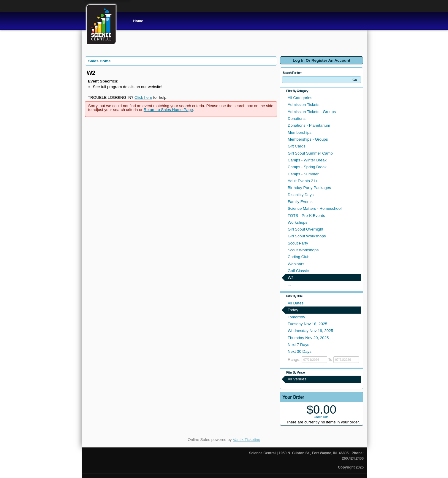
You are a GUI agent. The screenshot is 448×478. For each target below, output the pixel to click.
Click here (143, 97)
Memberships (300, 132)
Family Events (300, 202)
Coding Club (299, 257)
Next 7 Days (299, 345)
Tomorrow (296, 317)
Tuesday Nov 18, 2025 (308, 324)
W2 (291, 278)
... (289, 285)
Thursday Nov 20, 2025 (308, 338)
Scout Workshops (303, 250)
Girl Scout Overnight (305, 229)
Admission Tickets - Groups (312, 112)
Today (293, 310)
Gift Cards (297, 146)
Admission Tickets (304, 105)
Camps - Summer (303, 174)
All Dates (296, 303)
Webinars (296, 264)
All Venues (297, 379)
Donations (297, 119)
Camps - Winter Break (307, 160)
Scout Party (298, 243)
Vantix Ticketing (246, 440)
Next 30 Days (300, 351)
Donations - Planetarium (309, 125)
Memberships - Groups (308, 139)
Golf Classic (298, 271)
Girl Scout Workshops (307, 236)
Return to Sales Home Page (168, 110)
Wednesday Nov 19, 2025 (310, 331)
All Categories (300, 98)
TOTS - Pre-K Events (306, 216)
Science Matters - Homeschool (315, 208)
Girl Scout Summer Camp (310, 153)
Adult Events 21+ (303, 181)
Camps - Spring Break (307, 167)
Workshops (297, 222)
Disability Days (301, 195)
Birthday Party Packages (309, 188)
